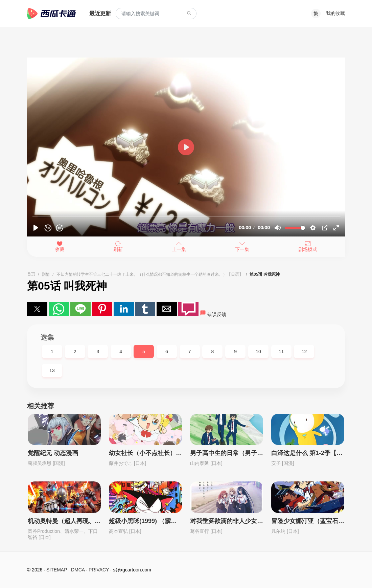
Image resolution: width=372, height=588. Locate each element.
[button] (37, 309)
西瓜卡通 (51, 14)
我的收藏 (335, 13)
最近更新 (100, 13)
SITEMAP (57, 570)
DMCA (78, 570)
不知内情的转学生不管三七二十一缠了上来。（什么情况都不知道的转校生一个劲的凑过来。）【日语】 (150, 274)
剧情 (46, 274)
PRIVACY (99, 570)
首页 (31, 274)
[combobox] (156, 14)
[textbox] (156, 14)
